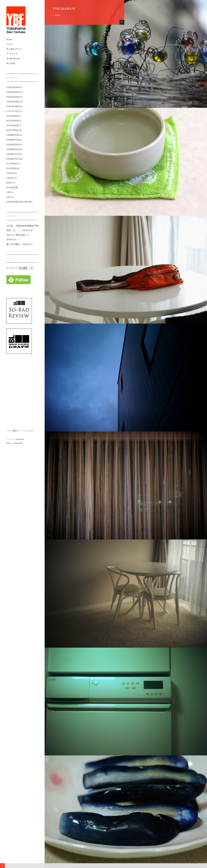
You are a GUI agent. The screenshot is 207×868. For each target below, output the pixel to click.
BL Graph (11, 63)
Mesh (9, 443)
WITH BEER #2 (14, 121)
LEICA (10, 192)
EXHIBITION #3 (14, 145)
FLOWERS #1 (13, 164)
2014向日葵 (12, 188)
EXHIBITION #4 (14, 149)
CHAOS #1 (12, 173)
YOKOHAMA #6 (14, 111)
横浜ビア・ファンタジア (23, 431)
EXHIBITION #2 (14, 140)
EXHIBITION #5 (14, 154)
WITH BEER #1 (14, 116)
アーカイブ (12, 54)
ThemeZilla (18, 443)
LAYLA (10, 197)
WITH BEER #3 (14, 126)
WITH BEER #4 (14, 130)
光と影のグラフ (14, 49)
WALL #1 (11, 183)
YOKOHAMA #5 (14, 106)
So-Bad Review (13, 59)
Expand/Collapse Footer (2, 866)
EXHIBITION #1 (14, 135)
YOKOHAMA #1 (14, 87)
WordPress (20, 439)
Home (9, 40)
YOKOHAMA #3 (14, 97)
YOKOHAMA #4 (14, 102)
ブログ (10, 44)
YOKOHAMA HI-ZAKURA (19, 202)
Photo (58, 15)
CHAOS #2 (12, 178)
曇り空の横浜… (14, 244)
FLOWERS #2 (13, 168)
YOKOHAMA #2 (14, 92)
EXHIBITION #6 (14, 159)
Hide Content (122, 22)
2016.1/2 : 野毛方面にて (18, 235)
